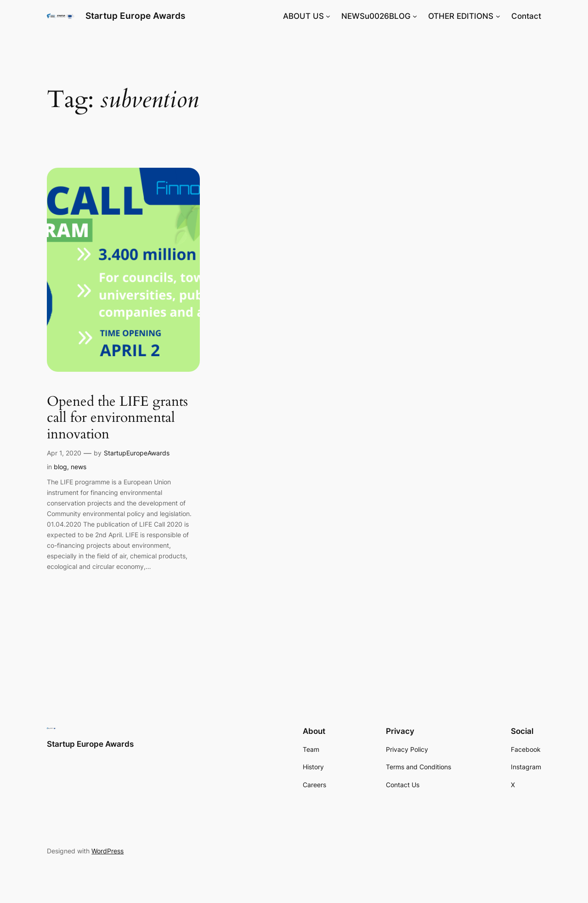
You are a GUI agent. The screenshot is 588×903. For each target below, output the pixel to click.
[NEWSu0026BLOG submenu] (415, 16)
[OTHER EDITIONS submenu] (498, 16)
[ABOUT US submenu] (328, 16)
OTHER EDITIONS (461, 16)
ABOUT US (303, 16)
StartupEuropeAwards (137, 453)
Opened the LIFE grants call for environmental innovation (117, 418)
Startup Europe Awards (135, 16)
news (79, 467)
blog (60, 467)
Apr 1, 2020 (64, 453)
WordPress (107, 851)
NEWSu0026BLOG (376, 16)
